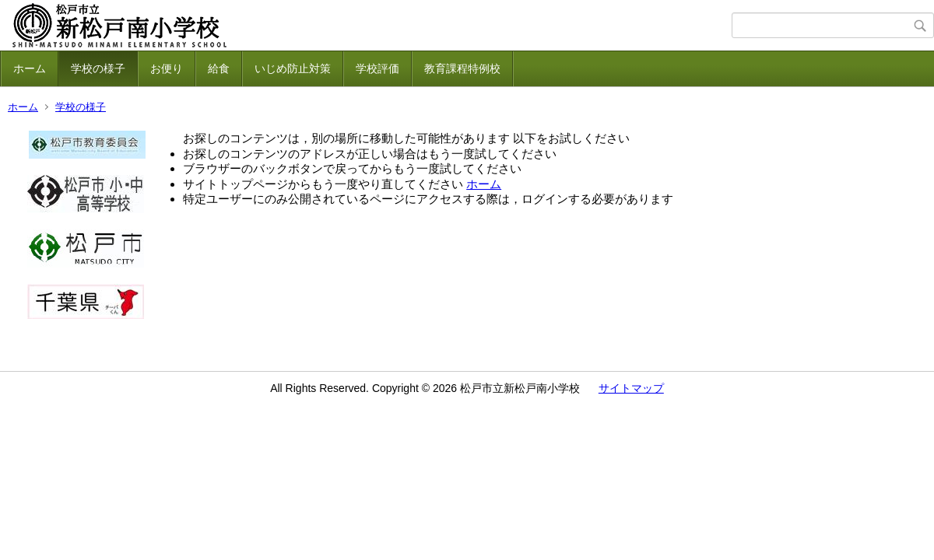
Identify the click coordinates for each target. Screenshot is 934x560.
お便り (167, 68)
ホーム (30, 68)
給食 (219, 68)
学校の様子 (98, 68)
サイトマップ (631, 388)
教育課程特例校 (462, 68)
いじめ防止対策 (293, 68)
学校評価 (377, 68)
